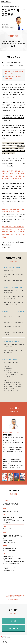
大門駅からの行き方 (9, 569)
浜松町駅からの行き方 (9, 567)
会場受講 (13, 621)
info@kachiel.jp (5, 643)
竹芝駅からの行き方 (9, 571)
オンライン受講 (13, 628)
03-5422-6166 (4, 641)
